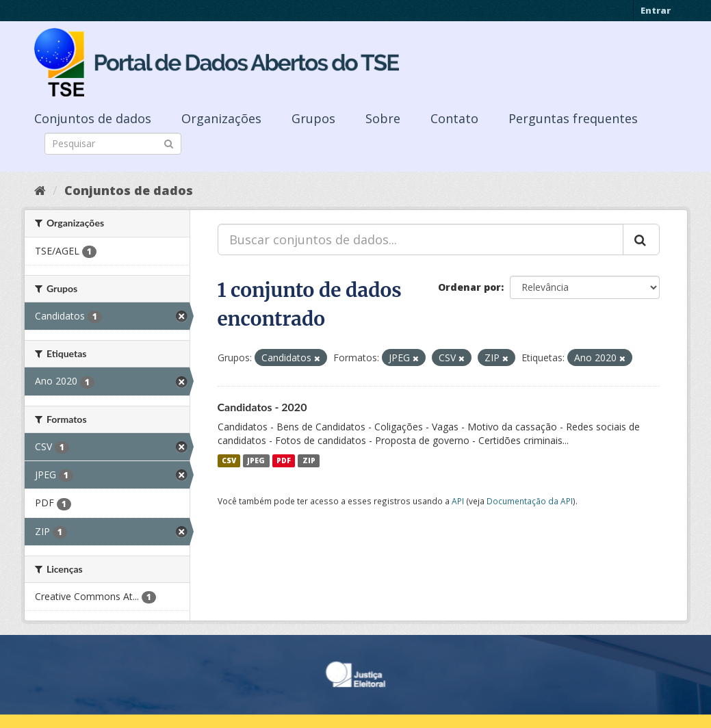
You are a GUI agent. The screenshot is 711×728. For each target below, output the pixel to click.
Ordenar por (469, 287)
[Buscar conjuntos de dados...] (421, 239)
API (458, 501)
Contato (454, 118)
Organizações (221, 118)
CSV (229, 460)
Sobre (383, 118)
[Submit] (169, 143)
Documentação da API (530, 501)
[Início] (40, 190)
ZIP (309, 460)
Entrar (656, 10)
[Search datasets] (113, 144)
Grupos (313, 118)
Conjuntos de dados (93, 118)
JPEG (256, 460)
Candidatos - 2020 (262, 407)
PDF (284, 460)
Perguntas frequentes (573, 118)
